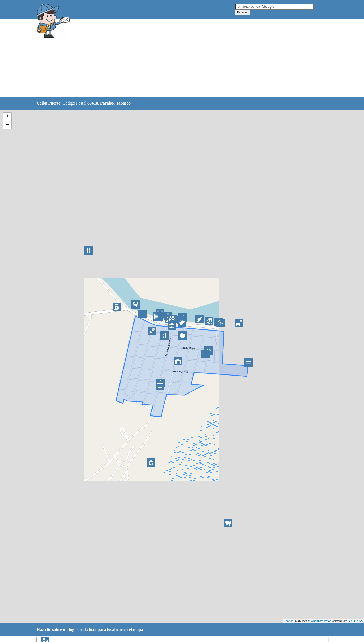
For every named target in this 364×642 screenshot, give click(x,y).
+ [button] (7, 117)
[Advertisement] (169, 58)
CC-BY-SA (356, 621)
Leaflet (288, 621)
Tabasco (123, 103)
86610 (93, 103)
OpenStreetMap (321, 621)
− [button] (7, 125)
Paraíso (107, 103)
